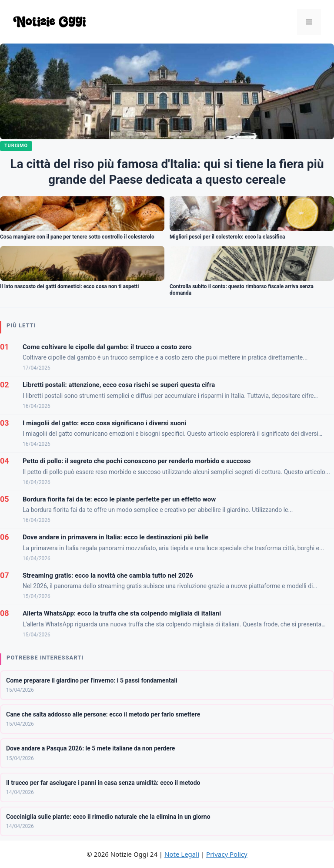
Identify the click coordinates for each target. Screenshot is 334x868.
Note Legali (182, 854)
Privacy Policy (227, 854)
